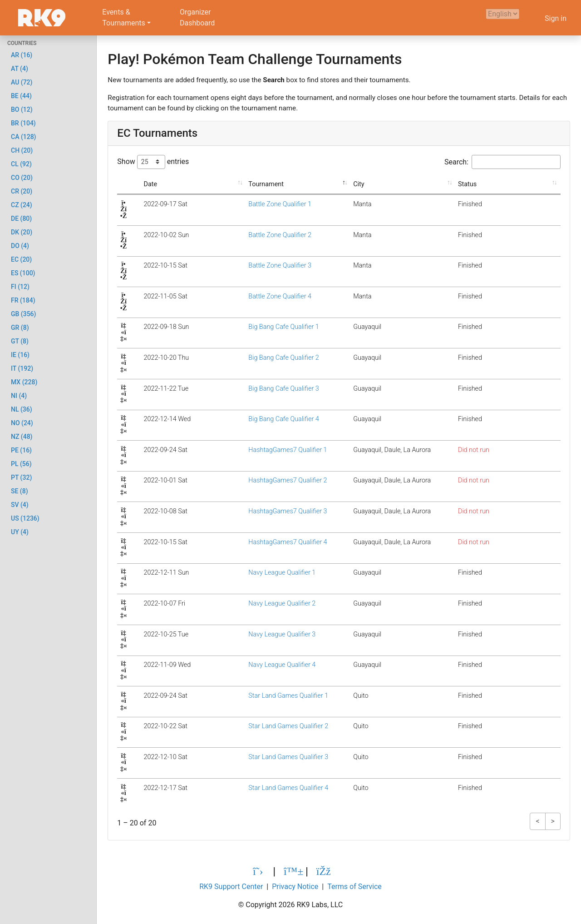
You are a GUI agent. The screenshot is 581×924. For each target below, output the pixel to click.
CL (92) (21, 164)
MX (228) (24, 382)
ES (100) (23, 273)
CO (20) (22, 178)
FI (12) (20, 287)
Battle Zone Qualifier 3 (249, 266)
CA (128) (24, 137)
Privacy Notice (295, 887)
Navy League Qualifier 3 (251, 634)
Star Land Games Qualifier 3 (258, 757)
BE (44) (21, 96)
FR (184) (23, 300)
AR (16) (22, 55)
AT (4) (20, 69)
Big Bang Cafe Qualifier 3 (253, 389)
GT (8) (20, 341)
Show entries (153, 162)
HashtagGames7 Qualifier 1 (257, 450)
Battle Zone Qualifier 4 (249, 296)
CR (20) (22, 191)
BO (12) (22, 109)
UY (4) (20, 532)
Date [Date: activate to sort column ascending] (139, 184)
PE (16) (21, 450)
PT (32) (21, 477)
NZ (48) (22, 437)
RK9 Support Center (231, 887)
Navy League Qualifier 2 (251, 604)
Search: (502, 162)
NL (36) (22, 409)
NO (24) (22, 423)
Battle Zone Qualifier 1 (249, 204)
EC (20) (21, 259)
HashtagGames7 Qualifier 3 (257, 511)
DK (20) (22, 232)
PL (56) (21, 464)
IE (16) (20, 355)
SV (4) (20, 505)
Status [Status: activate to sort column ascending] (486, 184)
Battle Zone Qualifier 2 (249, 235)
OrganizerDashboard (197, 17)
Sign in (556, 18)
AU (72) (22, 82)
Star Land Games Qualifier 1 (258, 696)
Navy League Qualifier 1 (251, 573)
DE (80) (21, 219)
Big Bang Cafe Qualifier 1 (253, 327)
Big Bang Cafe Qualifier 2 (253, 358)
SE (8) (20, 491)
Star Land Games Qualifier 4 (258, 788)
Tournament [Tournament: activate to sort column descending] (236, 184)
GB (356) (23, 314)
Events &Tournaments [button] (124, 17)
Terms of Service (355, 887)
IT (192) (22, 368)
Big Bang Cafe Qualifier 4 (253, 419)
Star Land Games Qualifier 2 (258, 726)
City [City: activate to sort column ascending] (355, 184)
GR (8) (20, 328)
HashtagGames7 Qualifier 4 (257, 542)
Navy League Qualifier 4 (251, 665)
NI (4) (19, 396)
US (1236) (25, 518)
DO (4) (20, 246)
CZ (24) (22, 205)
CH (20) (22, 150)
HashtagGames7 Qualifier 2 (257, 480)
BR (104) (23, 123)
